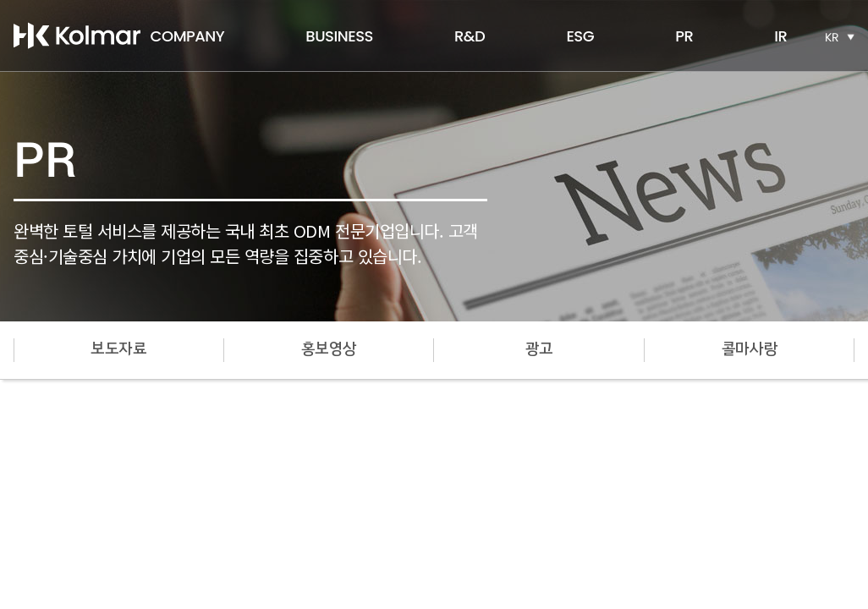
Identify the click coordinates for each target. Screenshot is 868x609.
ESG (580, 36)
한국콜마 (77, 36)
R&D (470, 36)
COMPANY (188, 36)
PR (684, 36)
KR (832, 37)
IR (780, 36)
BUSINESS (339, 36)
